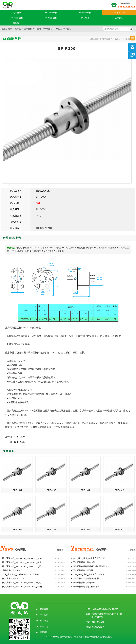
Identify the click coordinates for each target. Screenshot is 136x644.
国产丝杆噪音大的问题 (83, 570)
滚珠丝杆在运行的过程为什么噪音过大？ (91, 566)
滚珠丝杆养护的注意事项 (84, 582)
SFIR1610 (19, 437)
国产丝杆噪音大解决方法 (84, 562)
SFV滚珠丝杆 (17, 18)
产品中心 (117, 39)
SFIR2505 (85, 529)
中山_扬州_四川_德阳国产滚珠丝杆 (89, 558)
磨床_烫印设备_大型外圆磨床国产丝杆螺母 (22, 574)
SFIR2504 (17, 490)
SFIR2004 (41, 197)
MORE (61, 550)
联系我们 (17, 23)
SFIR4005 (17, 529)
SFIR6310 (119, 490)
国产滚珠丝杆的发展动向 (13, 578)
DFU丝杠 (58, 29)
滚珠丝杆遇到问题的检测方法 (86, 587)
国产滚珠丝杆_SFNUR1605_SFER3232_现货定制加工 (24, 582)
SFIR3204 (51, 529)
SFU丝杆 (37, 29)
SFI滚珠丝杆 (119, 13)
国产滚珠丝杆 (105, 39)
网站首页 (17, 13)
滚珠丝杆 (19, 29)
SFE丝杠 (67, 29)
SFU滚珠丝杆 (51, 13)
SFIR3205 (51, 490)
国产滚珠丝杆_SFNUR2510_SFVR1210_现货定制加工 (24, 566)
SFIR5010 (119, 529)
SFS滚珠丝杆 (85, 13)
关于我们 (119, 18)
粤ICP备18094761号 (95, 627)
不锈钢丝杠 (47, 29)
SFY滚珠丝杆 (51, 18)
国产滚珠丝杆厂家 (8, 5)
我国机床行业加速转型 (12, 570)
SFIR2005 (19, 442)
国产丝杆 (28, 29)
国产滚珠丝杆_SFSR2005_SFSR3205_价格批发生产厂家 (24, 562)
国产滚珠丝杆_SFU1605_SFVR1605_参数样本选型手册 (24, 587)
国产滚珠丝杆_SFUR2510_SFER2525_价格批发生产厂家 (24, 558)
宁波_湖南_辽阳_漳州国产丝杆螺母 (89, 574)
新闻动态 (85, 18)
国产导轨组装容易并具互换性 (86, 578)
